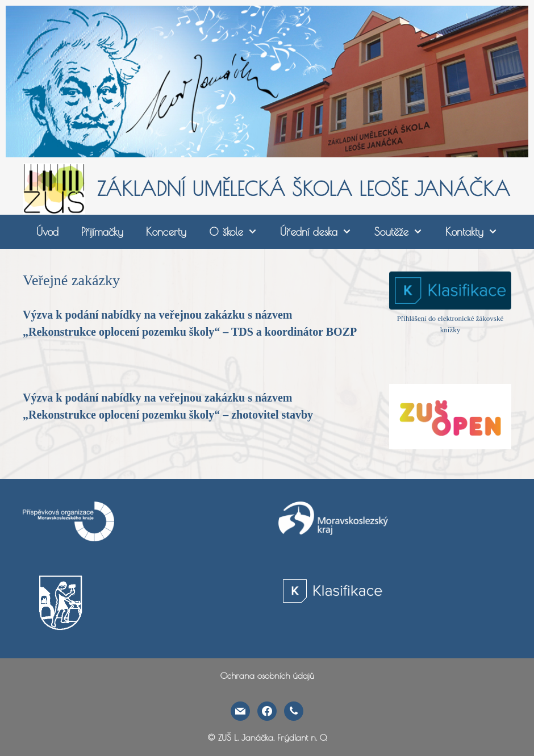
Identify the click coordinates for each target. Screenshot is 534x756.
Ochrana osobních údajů (267, 676)
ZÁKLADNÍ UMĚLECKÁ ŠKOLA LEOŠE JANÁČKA (304, 189)
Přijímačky (102, 232)
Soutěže (404, 232)
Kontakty (477, 232)
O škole (239, 232)
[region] (267, 82)
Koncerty (166, 232)
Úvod (47, 232)
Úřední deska (322, 232)
